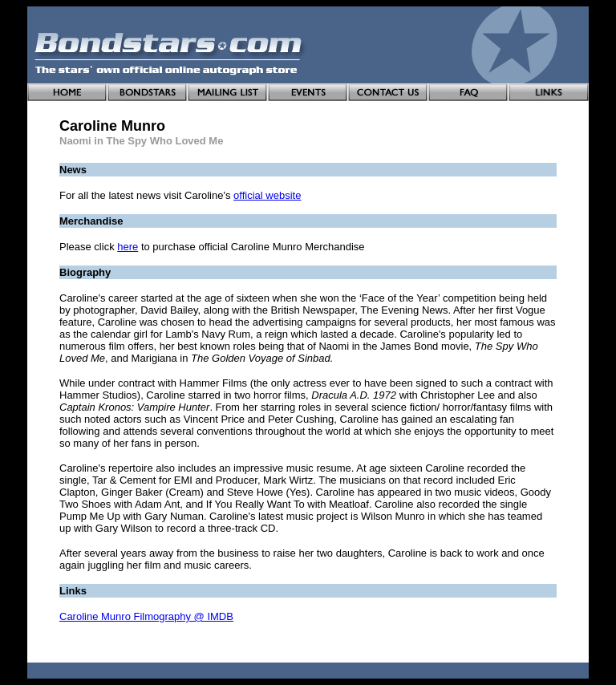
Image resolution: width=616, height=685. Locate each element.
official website (267, 195)
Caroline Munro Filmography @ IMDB (146, 616)
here (128, 247)
